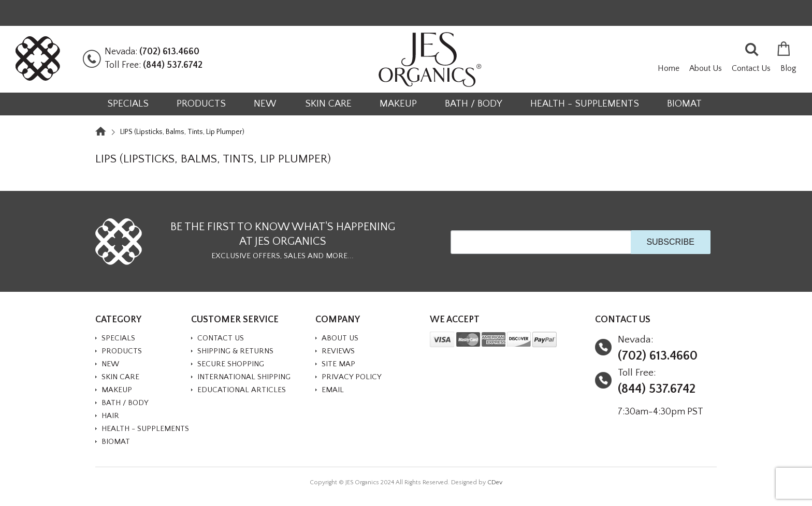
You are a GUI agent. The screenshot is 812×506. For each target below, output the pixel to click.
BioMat (684, 104)
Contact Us (751, 68)
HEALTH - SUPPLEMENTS (585, 104)
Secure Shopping (231, 364)
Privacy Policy (352, 377)
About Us (706, 68)
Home (669, 68)
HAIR (110, 416)
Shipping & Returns (235, 351)
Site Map (338, 364)
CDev (495, 482)
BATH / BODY (474, 104)
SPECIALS (128, 104)
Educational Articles (242, 390)
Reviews (338, 351)
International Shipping (244, 377)
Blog (788, 68)
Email (333, 390)
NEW (265, 104)
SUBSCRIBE (670, 242)
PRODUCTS (201, 104)
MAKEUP (398, 104)
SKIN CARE (328, 104)
